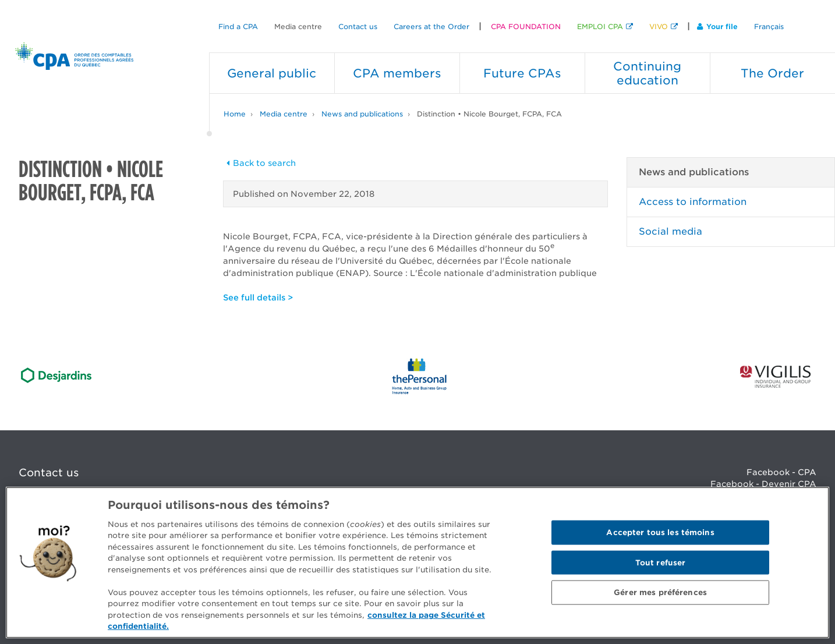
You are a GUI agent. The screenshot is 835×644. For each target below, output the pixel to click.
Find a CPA (238, 26)
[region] (418, 562)
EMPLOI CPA (600, 26)
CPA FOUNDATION (526, 26)
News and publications (362, 114)
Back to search (260, 163)
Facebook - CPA (781, 472)
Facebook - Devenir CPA (763, 484)
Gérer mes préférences (660, 592)
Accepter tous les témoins (660, 532)
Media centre (298, 26)
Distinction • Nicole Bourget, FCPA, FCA (489, 114)
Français (769, 26)
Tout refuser (661, 562)
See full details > (258, 298)
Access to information (693, 202)
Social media (671, 231)
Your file (717, 26)
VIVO (659, 26)
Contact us (358, 26)
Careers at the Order (431, 26)
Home (235, 114)
